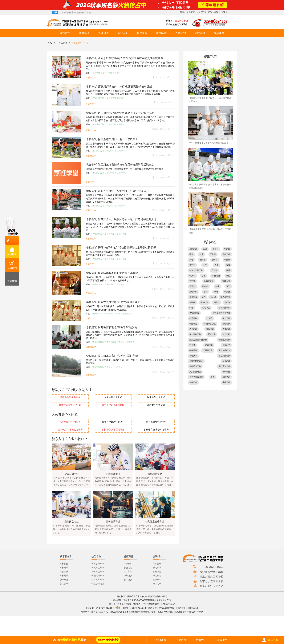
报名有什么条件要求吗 (113, 422)
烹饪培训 (226, 324)
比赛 (191, 254)
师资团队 (142, 33)
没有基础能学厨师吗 (156, 422)
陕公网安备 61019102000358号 (133, 608)
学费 (206, 292)
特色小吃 (204, 302)
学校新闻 (91, 139)
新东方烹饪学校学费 (198, 340)
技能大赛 (226, 281)
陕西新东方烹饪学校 (221, 313)
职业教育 (193, 324)
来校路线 (200, 33)
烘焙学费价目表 (196, 377)
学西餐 (192, 302)
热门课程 (161, 640)
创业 (217, 286)
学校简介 (84, 33)
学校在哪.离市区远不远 (113, 430)
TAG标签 (62, 43)
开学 (228, 286)
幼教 (204, 297)
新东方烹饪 (209, 281)
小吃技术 (193, 356)
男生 (216, 265)
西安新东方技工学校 (211, 572)
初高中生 (206, 308)
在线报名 (222, 640)
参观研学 (226, 345)
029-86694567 (213, 567)
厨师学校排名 (224, 350)
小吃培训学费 (224, 366)
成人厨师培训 (195, 372)
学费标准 (161, 33)
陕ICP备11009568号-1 (106, 608)
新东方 (215, 260)
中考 (191, 308)
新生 (228, 276)
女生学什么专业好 (113, 397)
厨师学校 (118, 314)
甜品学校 (226, 382)
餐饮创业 (226, 372)
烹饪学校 (96, 73)
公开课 (213, 297)
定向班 (227, 249)
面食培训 (226, 361)
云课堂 (224, 12)
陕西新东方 (97, 284)
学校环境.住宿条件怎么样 (156, 430)
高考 (191, 260)
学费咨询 (181, 640)
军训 (205, 249)
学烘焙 (215, 270)
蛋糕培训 (212, 334)
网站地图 (194, 608)
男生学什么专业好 (156, 397)
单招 (216, 292)
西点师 (205, 286)
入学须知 (180, 33)
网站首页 (65, 33)
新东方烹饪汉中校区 (211, 586)
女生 (205, 265)
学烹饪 (216, 249)
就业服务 (123, 33)
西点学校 (226, 318)
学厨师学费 (208, 350)
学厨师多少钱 (210, 324)
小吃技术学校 (195, 366)
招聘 (228, 270)
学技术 (192, 276)
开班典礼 (226, 334)
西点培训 (193, 329)
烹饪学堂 (91, 165)
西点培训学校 (195, 334)
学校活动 (216, 276)
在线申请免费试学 (108, 640)
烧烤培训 (209, 345)
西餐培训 (226, 329)
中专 (213, 377)
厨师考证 (201, 640)
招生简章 (193, 350)
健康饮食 (193, 297)
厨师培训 (210, 329)
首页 (50, 43)
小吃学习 (226, 377)
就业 (202, 254)
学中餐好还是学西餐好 (113, 405)
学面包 (216, 302)
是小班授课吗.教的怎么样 (70, 430)
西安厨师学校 (98, 98)
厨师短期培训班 (196, 361)
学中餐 (192, 281)
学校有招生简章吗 (156, 405)
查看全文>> (91, 77)
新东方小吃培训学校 (211, 581)
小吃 (204, 276)
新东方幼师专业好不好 (70, 405)
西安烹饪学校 (80, 43)
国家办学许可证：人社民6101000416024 (199, 12)
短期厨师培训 (224, 356)
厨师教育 (131, 342)
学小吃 (227, 302)
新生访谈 (193, 382)
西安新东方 (97, 151)
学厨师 (227, 292)
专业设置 (104, 33)
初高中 (203, 260)
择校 (228, 265)
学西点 (210, 318)
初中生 (192, 265)
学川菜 (192, 345)
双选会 (192, 286)
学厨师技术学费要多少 (70, 422)
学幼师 (213, 254)
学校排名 (91, 58)
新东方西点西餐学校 (211, 577)
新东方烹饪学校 (196, 270)
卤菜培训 (193, 318)
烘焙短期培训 (224, 340)
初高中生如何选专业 (70, 397)
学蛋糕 (227, 260)
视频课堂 (219, 33)
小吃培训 (193, 249)
